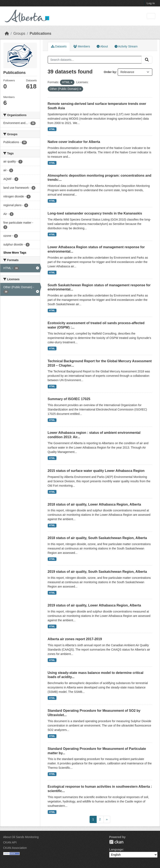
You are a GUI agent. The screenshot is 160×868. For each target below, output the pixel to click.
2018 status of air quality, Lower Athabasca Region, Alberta (94, 504)
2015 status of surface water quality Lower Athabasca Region (96, 471)
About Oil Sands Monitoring (21, 837)
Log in (151, 3)
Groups (19, 33)
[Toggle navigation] (151, 16)
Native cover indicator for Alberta (74, 142)
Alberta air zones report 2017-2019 (75, 639)
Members (82, 46)
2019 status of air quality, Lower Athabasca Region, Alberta (94, 605)
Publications (40, 33)
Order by (110, 72)
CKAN (116, 842)
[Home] (7, 33)
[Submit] (147, 60)
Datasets (59, 46)
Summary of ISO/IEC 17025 (69, 399)
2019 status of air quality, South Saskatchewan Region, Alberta (97, 572)
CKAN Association (15, 848)
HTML (52, 129)
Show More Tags (15, 253)
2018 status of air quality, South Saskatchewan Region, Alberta (97, 538)
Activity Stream (126, 46)
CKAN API (10, 842)
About (102, 46)
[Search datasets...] (95, 60)
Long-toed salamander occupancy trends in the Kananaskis (95, 213)
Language (116, 849)
